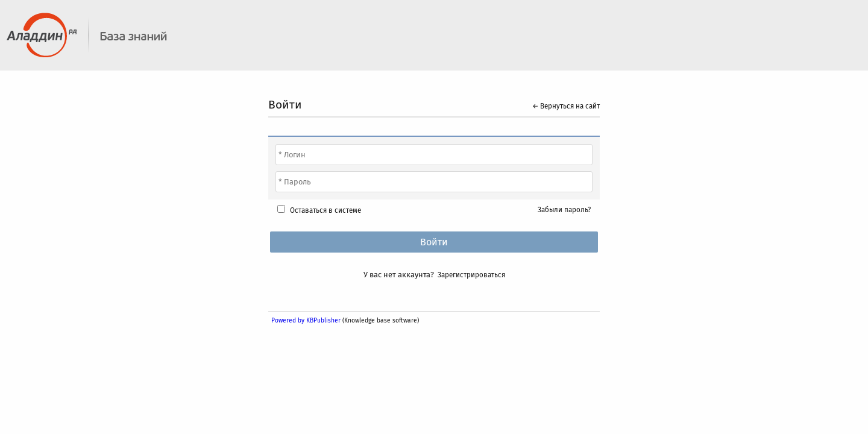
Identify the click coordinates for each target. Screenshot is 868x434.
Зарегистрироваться (471, 275)
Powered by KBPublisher (306, 320)
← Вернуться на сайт (566, 106)
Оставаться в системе (325, 210)
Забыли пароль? (564, 210)
